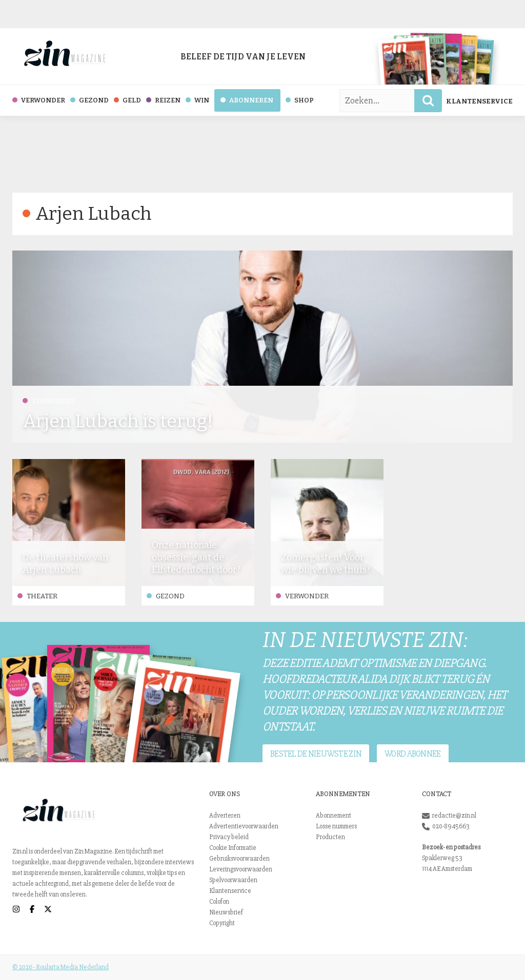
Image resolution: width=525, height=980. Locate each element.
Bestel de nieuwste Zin (316, 754)
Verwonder (49, 401)
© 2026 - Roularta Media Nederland (60, 967)
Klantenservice (479, 101)
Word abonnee (412, 754)
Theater (37, 596)
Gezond (166, 596)
